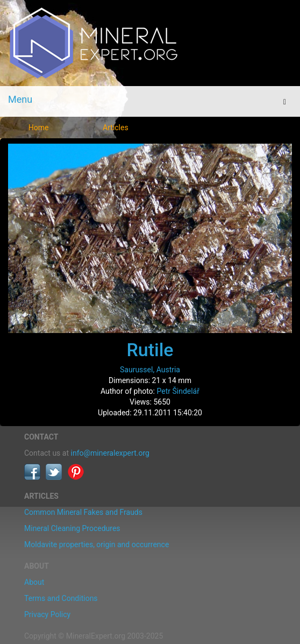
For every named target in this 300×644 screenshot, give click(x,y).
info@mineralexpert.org (110, 453)
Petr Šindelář (178, 391)
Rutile (150, 350)
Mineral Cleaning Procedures (72, 528)
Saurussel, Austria (150, 370)
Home (39, 128)
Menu (20, 99)
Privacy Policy (47, 614)
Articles (116, 128)
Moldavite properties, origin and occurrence (97, 544)
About (34, 582)
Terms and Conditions (61, 598)
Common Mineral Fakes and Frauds (83, 512)
